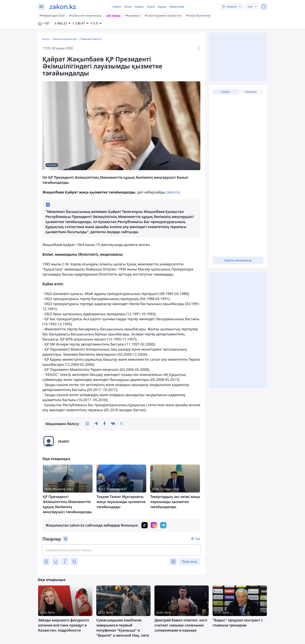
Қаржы (139, 7)
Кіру (198, 539)
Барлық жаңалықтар (65, 39)
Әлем (128, 7)
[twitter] (122, 424)
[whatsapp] (87, 424)
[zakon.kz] (63, 7)
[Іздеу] (264, 7)
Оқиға (151, 7)
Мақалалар (177, 7)
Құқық (162, 7)
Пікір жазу (190, 562)
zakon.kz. (174, 192)
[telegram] (96, 424)
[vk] (113, 424)
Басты (46, 39)
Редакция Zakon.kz (91, 39)
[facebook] (104, 424)
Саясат (117, 7)
